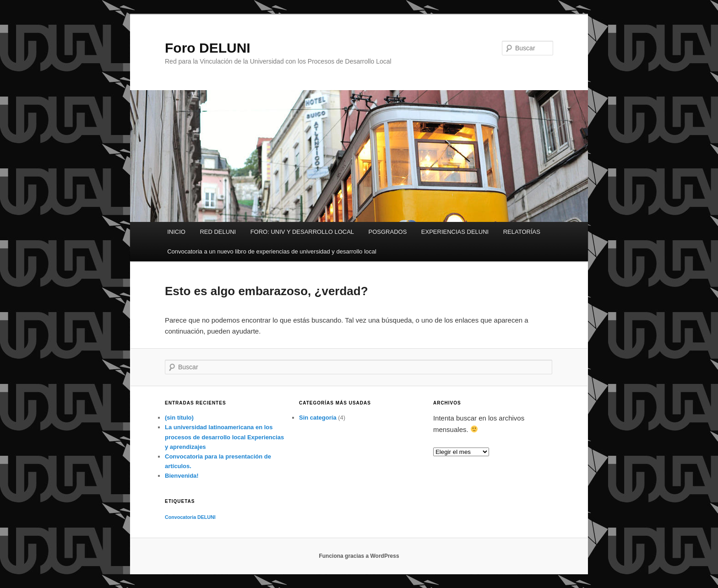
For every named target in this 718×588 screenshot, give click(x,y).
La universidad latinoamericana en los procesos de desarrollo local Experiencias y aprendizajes (224, 437)
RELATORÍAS (522, 232)
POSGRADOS (388, 232)
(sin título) (179, 418)
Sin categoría (318, 418)
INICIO (176, 232)
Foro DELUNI (208, 48)
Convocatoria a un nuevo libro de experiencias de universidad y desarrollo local (272, 251)
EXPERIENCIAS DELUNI (455, 232)
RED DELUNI (218, 232)
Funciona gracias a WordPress (359, 556)
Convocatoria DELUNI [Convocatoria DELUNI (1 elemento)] (190, 517)
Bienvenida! (182, 476)
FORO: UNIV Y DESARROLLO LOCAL (302, 232)
